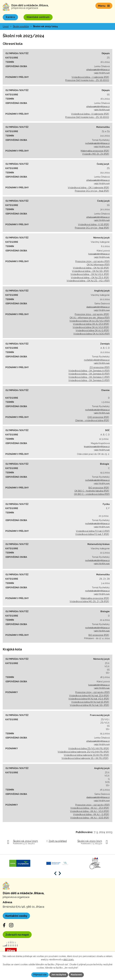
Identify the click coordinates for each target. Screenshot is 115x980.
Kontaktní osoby (16, 916)
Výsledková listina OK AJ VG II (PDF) (91, 327)
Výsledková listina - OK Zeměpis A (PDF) (89, 371)
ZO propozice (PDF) (100, 367)
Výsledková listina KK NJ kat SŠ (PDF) (90, 702)
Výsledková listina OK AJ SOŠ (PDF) (91, 334)
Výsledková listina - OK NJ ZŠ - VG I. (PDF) (88, 281)
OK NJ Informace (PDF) (98, 264)
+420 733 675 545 (102, 147)
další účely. (69, 960)
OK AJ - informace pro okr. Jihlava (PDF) (90, 318)
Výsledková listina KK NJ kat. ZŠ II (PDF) (89, 696)
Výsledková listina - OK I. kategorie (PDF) (88, 187)
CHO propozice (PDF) (98, 417)
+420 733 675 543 (102, 73)
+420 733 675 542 (102, 450)
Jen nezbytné (59, 975)
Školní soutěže (21, 26)
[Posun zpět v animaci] (55, 873)
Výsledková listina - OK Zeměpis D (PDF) (89, 380)
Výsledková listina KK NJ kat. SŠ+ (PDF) (89, 705)
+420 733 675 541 (102, 257)
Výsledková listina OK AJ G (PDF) (92, 330)
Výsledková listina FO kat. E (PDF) (93, 531)
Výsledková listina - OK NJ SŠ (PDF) (91, 268)
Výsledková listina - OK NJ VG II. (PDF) (90, 274)
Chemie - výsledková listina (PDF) (92, 420)
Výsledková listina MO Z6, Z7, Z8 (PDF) (89, 601)
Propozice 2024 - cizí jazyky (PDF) (92, 261)
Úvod (6, 26)
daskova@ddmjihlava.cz (98, 307)
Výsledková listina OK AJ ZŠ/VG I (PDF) (90, 321)
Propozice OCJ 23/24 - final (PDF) (92, 191)
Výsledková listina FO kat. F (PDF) (92, 534)
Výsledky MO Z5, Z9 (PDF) (96, 154)
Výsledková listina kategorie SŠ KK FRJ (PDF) (86, 755)
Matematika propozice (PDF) (95, 151)
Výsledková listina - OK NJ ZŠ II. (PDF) (90, 277)
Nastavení (76, 975)
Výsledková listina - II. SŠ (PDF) (94, 224)
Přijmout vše (40, 975)
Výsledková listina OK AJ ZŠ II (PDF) (91, 324)
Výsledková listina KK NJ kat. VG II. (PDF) (89, 699)
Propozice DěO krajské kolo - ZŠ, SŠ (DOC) (87, 80)
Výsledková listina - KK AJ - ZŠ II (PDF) (90, 808)
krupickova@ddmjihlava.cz (97, 447)
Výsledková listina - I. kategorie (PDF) (90, 77)
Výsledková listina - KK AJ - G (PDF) (91, 814)
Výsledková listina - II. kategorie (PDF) (90, 114)
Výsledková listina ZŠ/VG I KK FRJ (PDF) (89, 748)
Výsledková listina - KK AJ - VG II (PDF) (90, 811)
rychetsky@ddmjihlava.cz (97, 143)
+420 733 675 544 (102, 310)
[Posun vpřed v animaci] (60, 873)
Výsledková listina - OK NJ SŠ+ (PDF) (90, 271)
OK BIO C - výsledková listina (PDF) (92, 494)
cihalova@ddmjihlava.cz (98, 70)
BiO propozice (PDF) (99, 488)
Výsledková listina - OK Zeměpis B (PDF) (89, 374)
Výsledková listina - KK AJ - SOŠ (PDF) (90, 818)
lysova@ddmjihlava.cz (99, 254)
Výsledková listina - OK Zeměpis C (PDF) (89, 377)
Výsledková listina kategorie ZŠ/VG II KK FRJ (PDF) (83, 752)
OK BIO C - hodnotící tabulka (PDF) (92, 491)
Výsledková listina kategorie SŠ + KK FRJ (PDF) (85, 758)
